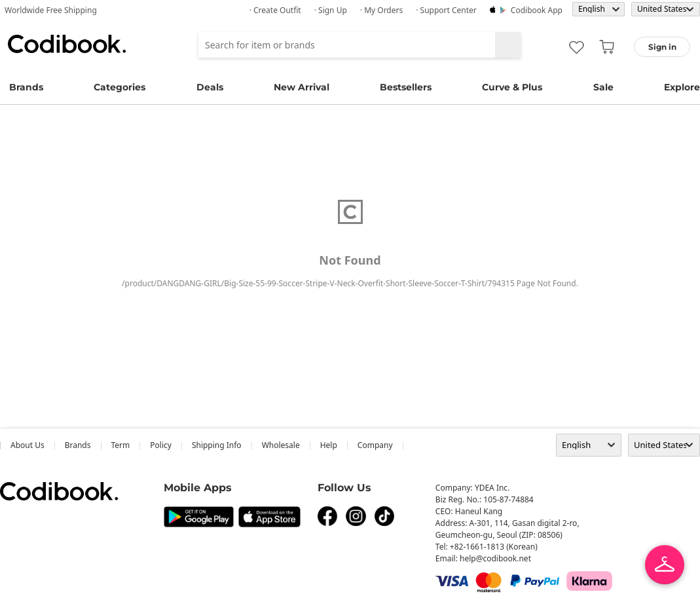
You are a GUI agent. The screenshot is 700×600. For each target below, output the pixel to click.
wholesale (281, 445)
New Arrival (302, 87)
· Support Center (446, 10)
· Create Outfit (275, 10)
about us (28, 445)
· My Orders (381, 10)
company (375, 445)
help (329, 445)
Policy (161, 445)
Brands (26, 87)
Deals (210, 87)
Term (121, 445)
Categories (120, 87)
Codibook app (537, 10)
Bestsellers (406, 87)
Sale (603, 87)
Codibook (67, 44)
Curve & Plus (512, 87)
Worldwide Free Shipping (51, 10)
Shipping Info (217, 445)
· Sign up (331, 10)
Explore (682, 87)
